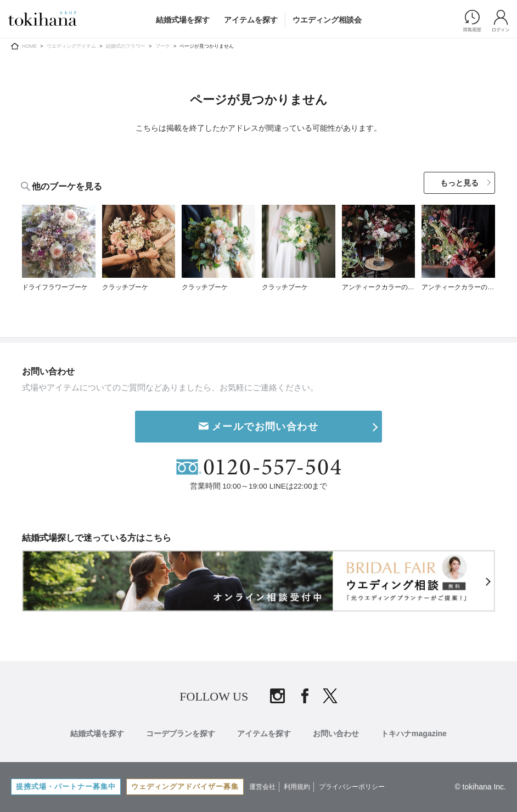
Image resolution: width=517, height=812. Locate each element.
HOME (29, 46)
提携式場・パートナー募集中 (66, 786)
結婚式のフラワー (126, 46)
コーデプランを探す (181, 733)
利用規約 (297, 787)
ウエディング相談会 (327, 20)
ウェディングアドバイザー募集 (185, 786)
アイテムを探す (251, 20)
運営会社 (262, 787)
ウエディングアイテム (71, 46)
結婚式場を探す (183, 20)
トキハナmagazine (414, 733)
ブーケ (163, 46)
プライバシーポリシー (352, 787)
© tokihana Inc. (480, 787)
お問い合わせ (336, 733)
